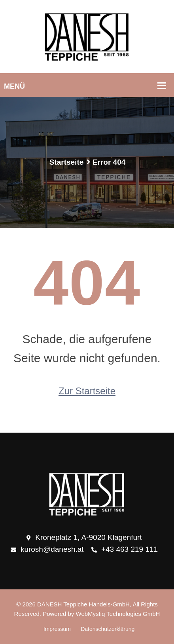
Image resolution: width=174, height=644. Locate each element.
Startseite (67, 162)
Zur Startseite (87, 391)
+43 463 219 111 (125, 550)
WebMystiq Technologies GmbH (118, 614)
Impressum (57, 629)
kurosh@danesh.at (47, 550)
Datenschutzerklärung (108, 629)
